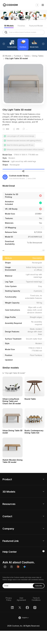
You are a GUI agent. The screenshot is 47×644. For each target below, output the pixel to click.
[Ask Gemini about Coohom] (25, 580)
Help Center (10, 565)
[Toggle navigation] (43, 5)
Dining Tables (38, 56)
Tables (27, 56)
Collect (24, 172)
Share (23, 180)
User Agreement (21, 612)
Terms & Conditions (36, 612)
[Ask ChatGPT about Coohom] (5, 580)
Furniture (18, 56)
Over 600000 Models (17, 190)
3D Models (9, 26)
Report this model (33, 129)
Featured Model (36, 26)
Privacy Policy (9, 612)
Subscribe (39, 599)
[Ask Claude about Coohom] (18, 580)
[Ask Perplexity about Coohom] (12, 580)
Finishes (21, 26)
